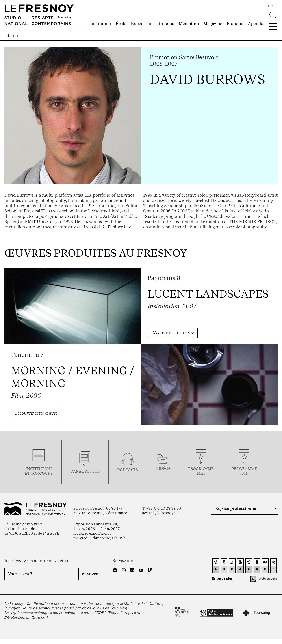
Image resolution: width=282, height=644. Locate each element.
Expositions (143, 24)
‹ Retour (12, 36)
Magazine (213, 24)
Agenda (256, 24)
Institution (101, 24)
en (276, 6)
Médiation (189, 24)
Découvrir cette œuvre (173, 333)
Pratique (235, 24)
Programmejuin (244, 471)
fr (270, 6)
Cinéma (167, 24)
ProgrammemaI (201, 471)
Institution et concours (39, 471)
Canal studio (85, 471)
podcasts (128, 470)
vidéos (163, 468)
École (121, 24)
